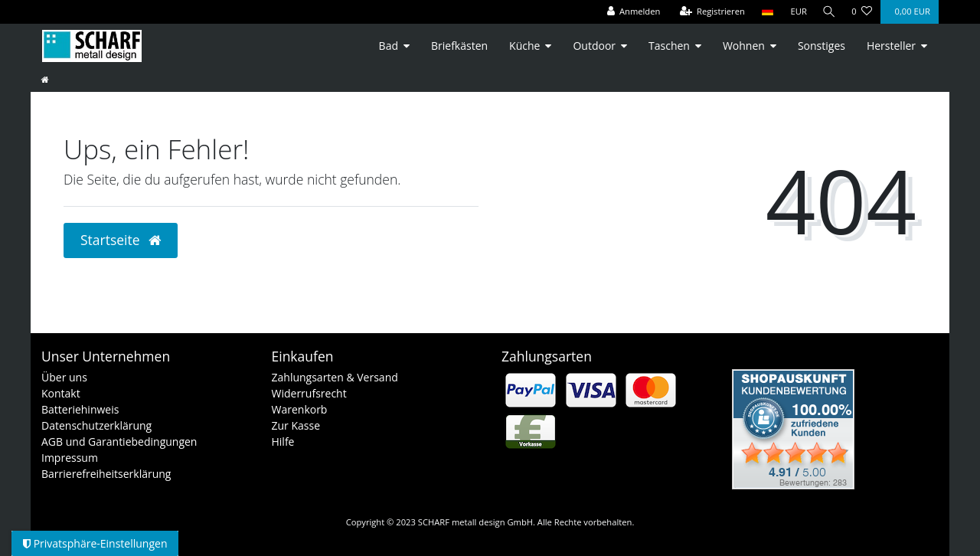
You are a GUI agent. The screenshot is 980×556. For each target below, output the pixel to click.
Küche (524, 46)
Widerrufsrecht (309, 393)
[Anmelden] (631, 12)
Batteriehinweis (80, 409)
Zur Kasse (296, 425)
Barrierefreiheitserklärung (106, 474)
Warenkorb (300, 409)
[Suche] (828, 12)
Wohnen (744, 46)
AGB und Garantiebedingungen (119, 442)
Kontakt (61, 393)
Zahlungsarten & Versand (335, 377)
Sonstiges (822, 46)
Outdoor (594, 46)
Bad (389, 46)
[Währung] (796, 12)
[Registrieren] (710, 12)
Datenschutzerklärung (96, 425)
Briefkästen (459, 46)
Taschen (669, 46)
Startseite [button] (121, 240)
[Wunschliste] (862, 12)
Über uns (64, 377)
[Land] (764, 12)
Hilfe (283, 442)
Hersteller (891, 46)
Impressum (70, 458)
